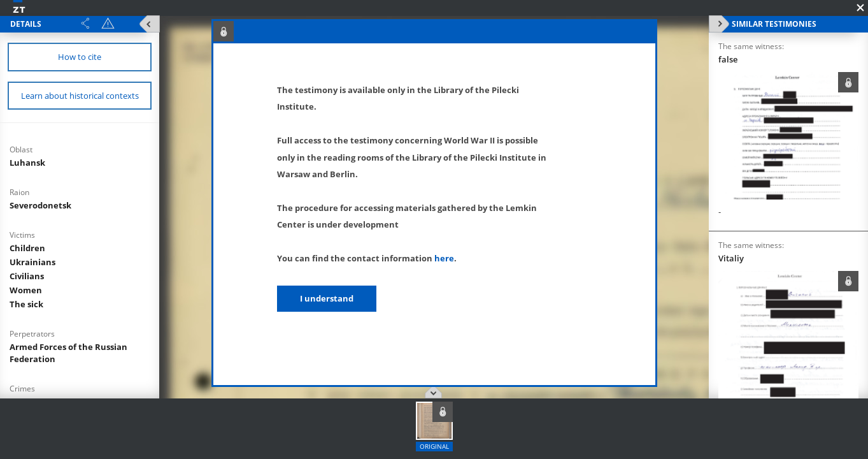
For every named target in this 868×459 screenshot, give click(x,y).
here (444, 258)
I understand (327, 298)
